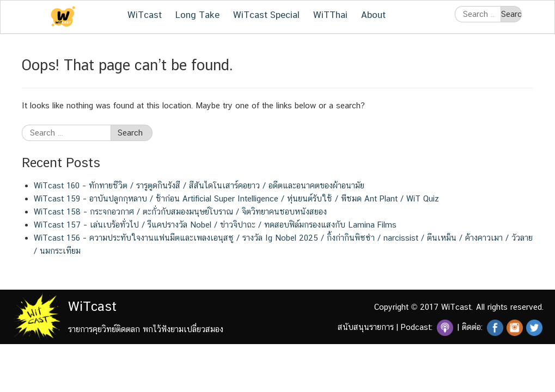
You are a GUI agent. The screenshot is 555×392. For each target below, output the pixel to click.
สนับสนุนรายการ (366, 327)
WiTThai (330, 15)
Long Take (197, 15)
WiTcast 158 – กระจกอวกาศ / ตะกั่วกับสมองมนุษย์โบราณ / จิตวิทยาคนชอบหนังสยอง (180, 212)
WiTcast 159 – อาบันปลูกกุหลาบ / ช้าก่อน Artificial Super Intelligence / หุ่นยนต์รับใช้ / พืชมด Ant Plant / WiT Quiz (236, 198)
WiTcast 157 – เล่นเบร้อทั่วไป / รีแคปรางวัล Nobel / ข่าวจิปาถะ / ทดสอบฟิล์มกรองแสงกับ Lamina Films (215, 225)
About (373, 15)
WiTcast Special (266, 15)
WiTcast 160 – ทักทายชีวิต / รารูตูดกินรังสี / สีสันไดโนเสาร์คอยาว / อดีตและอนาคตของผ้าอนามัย (199, 185)
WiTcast (145, 15)
